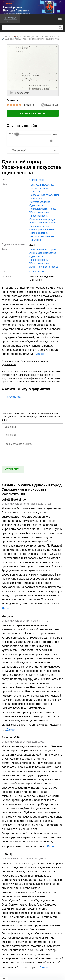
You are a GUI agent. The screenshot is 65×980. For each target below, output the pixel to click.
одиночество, (37, 205)
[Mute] (42, 141)
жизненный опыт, (39, 212)
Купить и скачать (32, 113)
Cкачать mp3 (14, 397)
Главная (6, 37)
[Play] (20, 141)
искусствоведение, (40, 202)
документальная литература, (39, 190)
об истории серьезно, (42, 229)
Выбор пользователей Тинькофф (42, 238)
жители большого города (44, 267)
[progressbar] (34, 134)
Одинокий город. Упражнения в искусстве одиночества (25, 363)
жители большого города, (44, 223)
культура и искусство (27, 37)
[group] (33, 138)
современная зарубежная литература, (44, 197)
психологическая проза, (43, 209)
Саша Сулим (37, 272)
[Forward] (27, 141)
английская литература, (43, 219)
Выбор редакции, (39, 233)
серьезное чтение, (40, 226)
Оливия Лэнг (50, 37)
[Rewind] (12, 141)
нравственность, (39, 216)
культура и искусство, (42, 185)
